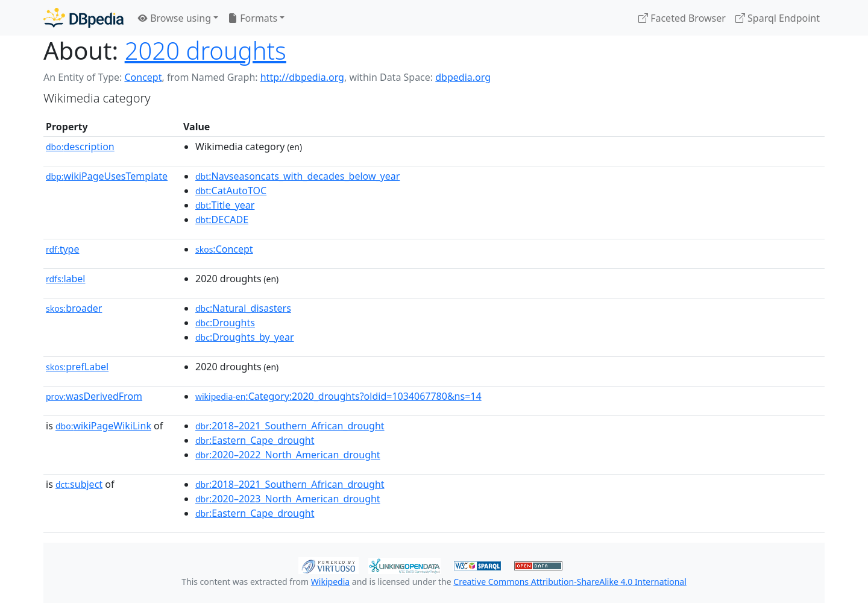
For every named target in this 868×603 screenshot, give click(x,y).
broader (74, 308)
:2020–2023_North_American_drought (288, 499)
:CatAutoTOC (231, 191)
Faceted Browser (682, 18)
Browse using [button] (175, 18)
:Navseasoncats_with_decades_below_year (297, 176)
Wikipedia (330, 582)
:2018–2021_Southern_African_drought (290, 426)
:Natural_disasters (243, 308)
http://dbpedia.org (302, 77)
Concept (143, 77)
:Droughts (225, 323)
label (66, 279)
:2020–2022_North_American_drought (288, 455)
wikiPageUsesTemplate (107, 176)
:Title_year (225, 205)
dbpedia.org (463, 77)
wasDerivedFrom (94, 396)
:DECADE (222, 219)
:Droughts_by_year (245, 337)
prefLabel (77, 367)
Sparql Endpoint (778, 18)
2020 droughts (206, 50)
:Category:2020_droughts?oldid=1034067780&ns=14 (338, 396)
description (80, 147)
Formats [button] (253, 18)
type (63, 249)
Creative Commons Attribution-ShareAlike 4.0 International (570, 582)
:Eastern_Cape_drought (255, 440)
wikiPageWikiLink (103, 426)
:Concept (224, 249)
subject (79, 484)
